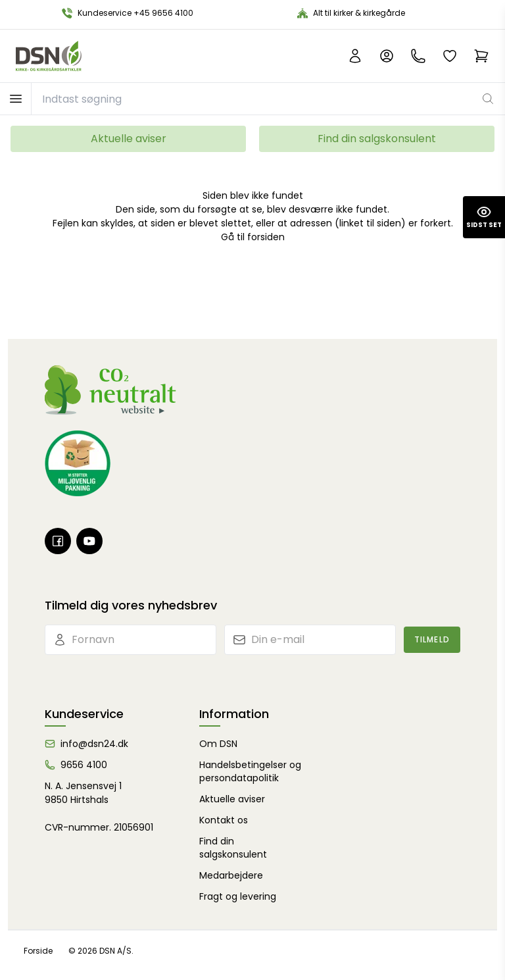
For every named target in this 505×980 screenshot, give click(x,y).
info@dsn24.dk (94, 744)
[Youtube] (89, 541)
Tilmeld (432, 639)
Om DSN (218, 744)
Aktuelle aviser (129, 139)
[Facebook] (58, 541)
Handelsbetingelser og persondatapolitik (250, 771)
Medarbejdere (231, 875)
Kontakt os (224, 820)
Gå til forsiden (253, 237)
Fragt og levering (238, 896)
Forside (38, 951)
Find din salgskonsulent (377, 139)
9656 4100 (84, 765)
